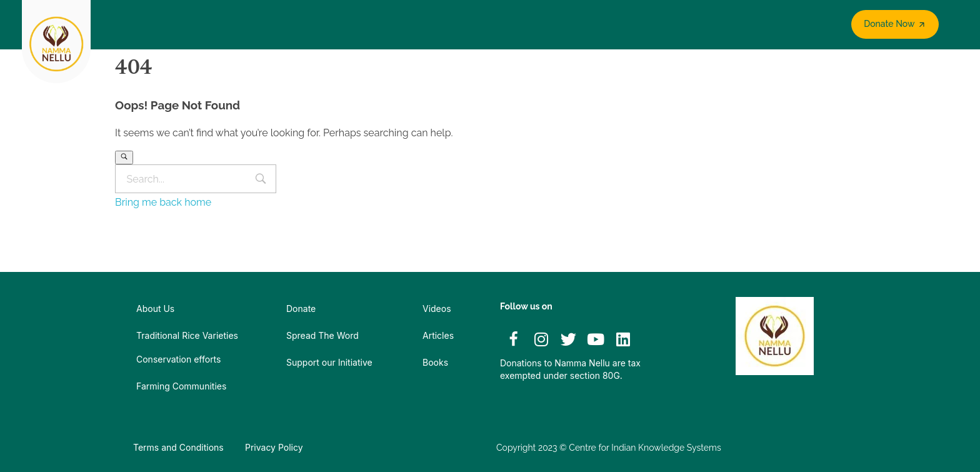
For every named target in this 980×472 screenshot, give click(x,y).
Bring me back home (163, 202)
